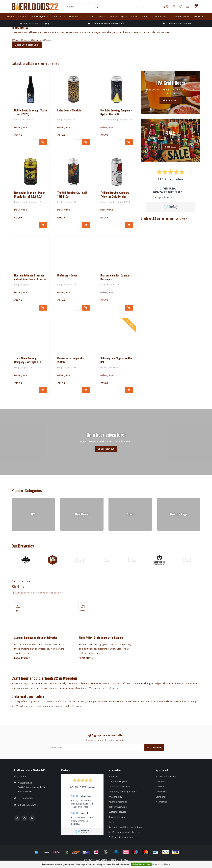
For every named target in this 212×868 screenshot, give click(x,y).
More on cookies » (161, 864)
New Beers (75, 17)
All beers (23, 17)
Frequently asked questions (123, 792)
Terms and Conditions (119, 786)
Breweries (199, 17)
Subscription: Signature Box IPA (116, 360)
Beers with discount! (27, 45)
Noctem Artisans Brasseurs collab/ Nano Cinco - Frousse (30, 277)
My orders (161, 782)
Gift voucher (160, 17)
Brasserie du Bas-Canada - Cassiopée (115, 277)
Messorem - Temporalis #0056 (71, 360)
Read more (22, 658)
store (111, 822)
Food (100, 17)
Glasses (89, 17)
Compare (160, 797)
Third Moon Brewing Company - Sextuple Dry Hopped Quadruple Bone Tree (30, 362)
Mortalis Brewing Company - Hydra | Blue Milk (116, 112)
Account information (166, 776)
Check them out (106, 449)
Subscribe (154, 747)
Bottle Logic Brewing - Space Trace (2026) (31, 112)
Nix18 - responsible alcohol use (124, 832)
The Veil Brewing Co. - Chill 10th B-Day (72, 195)
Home (11, 17)
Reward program (117, 817)
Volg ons (182, 219)
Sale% (135, 17)
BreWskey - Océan (67, 275)
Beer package (117, 17)
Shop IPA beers (171, 100)
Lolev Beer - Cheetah (69, 110)
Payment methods (118, 802)
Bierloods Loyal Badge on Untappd (126, 827)
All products (162, 802)
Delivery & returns (118, 807)
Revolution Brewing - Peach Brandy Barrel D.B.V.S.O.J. (30, 195)
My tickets (161, 786)
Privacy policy (115, 797)
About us (113, 776)
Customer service (180, 17)
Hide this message (141, 864)
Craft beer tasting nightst (121, 837)
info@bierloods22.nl (28, 805)
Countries (57, 17)
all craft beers (50, 64)
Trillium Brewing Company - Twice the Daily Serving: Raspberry (116, 196)
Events (145, 17)
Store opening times (119, 782)
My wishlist (161, 792)
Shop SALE (171, 147)
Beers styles (39, 17)
